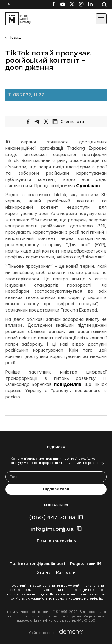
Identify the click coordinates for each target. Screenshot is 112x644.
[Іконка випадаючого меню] (101, 19)
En (8, 4)
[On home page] (18, 19)
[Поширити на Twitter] (46, 122)
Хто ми (44, 573)
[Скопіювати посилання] (70, 122)
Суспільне (88, 186)
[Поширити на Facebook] (28, 122)
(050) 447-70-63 (52, 517)
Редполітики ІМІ (86, 564)
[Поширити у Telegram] (37, 122)
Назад (15, 37)
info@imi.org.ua (52, 529)
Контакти (66, 573)
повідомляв (68, 384)
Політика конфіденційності (37, 564)
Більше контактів (54, 541)
